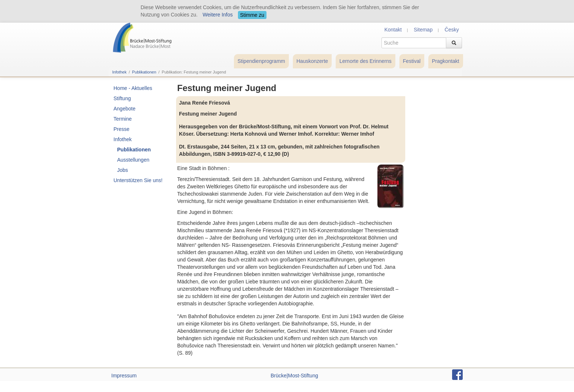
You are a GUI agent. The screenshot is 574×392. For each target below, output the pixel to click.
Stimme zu (252, 15)
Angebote (124, 109)
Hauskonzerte (312, 61)
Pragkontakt (446, 61)
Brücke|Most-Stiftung (294, 376)
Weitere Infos (218, 15)
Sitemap (423, 30)
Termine (123, 119)
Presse (122, 129)
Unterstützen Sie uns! (138, 180)
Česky (452, 30)
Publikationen (144, 72)
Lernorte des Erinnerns (365, 61)
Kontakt (393, 30)
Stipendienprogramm (261, 61)
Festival (412, 61)
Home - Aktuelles (133, 88)
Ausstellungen (133, 160)
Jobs (123, 170)
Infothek (120, 72)
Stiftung (122, 98)
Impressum (124, 376)
